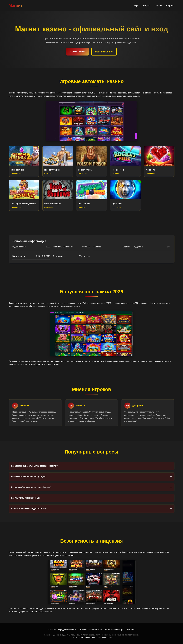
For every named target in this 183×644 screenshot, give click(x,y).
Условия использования (91, 630)
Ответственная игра (114, 630)
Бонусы (146, 6)
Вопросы (170, 6)
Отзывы (158, 6)
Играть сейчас (78, 51)
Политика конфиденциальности (62, 630)
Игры (137, 6)
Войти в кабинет (104, 52)
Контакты (131, 630)
